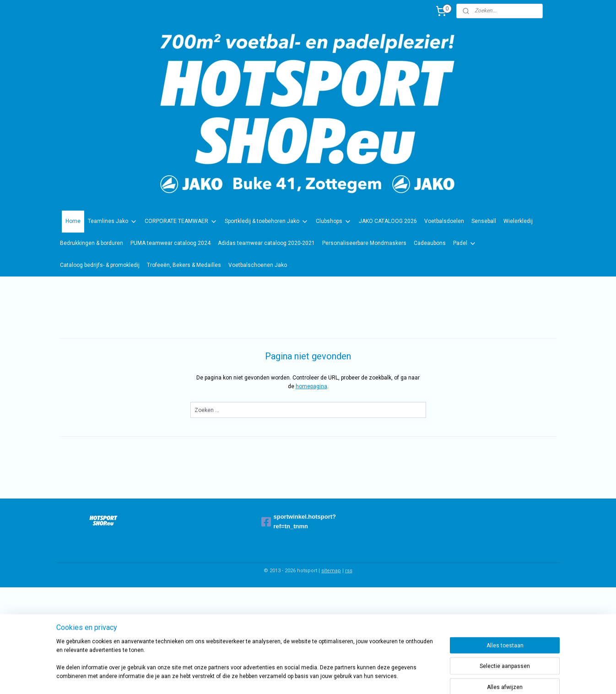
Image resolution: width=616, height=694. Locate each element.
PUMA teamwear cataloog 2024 (170, 243)
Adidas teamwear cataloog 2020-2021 (266, 243)
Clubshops (334, 222)
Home (73, 221)
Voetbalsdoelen (444, 221)
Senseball (484, 221)
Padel (465, 244)
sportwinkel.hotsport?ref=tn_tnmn (299, 521)
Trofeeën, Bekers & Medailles (184, 265)
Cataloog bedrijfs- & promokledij (100, 265)
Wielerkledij (518, 221)
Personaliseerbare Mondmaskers (364, 243)
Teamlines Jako (113, 222)
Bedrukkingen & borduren (92, 243)
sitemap (331, 571)
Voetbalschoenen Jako (258, 265)
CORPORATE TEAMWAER (181, 222)
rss (349, 571)
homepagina (311, 386)
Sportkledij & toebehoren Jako (267, 222)
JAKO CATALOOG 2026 (388, 221)
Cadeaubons (430, 243)
